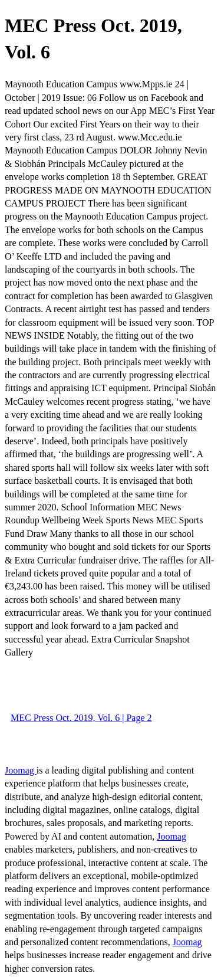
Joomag (21, 770)
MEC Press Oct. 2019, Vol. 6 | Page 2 (81, 718)
